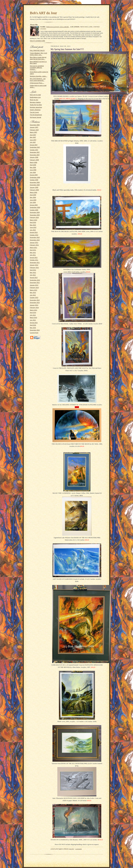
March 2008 (33, 162)
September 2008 (35, 177)
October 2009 (34, 210)
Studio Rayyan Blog (36, 105)
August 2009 (34, 205)
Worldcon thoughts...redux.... (39, 76)
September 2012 (35, 280)
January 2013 (34, 285)
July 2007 (33, 142)
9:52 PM (72, 849)
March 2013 (33, 290)
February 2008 (34, 160)
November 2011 (35, 263)
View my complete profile (37, 41)
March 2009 (33, 192)
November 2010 (35, 237)
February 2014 (34, 308)
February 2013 (34, 288)
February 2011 (34, 245)
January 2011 (34, 243)
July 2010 (33, 230)
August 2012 (34, 278)
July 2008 (33, 172)
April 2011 (33, 250)
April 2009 (33, 195)
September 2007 (35, 147)
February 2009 (34, 190)
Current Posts (34, 333)
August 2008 (34, 175)
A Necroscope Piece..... (37, 83)
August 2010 (34, 232)
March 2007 (33, 132)
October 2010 (34, 235)
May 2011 (33, 253)
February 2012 (34, 268)
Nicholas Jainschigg (36, 107)
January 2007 (34, 127)
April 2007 (33, 135)
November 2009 (35, 212)
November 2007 (35, 152)
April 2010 (33, 222)
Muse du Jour (34, 100)
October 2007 (34, 150)
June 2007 (33, 140)
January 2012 (34, 265)
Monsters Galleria (35, 102)
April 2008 (33, 165)
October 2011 (34, 260)
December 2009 (35, 215)
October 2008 (34, 180)
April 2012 (33, 270)
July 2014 (33, 315)
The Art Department (36, 115)
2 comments (78, 849)
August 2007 (34, 145)
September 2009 (35, 207)
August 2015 (34, 323)
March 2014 (33, 310)
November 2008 (35, 182)
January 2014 (34, 305)
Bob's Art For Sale (35, 95)
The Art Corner (34, 112)
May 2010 (33, 225)
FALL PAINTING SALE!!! (37, 50)
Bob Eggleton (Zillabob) (58, 27)
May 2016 (33, 328)
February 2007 (34, 130)
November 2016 (35, 330)
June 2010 (33, 227)
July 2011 (33, 255)
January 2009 (34, 187)
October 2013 (34, 298)
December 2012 (35, 283)
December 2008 (35, 185)
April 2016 (33, 325)
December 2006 (35, 125)
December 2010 (35, 240)
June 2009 (33, 200)
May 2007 (33, 137)
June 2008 (33, 170)
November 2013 (35, 300)
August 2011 (34, 258)
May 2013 (33, 293)
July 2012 (33, 275)
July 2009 (33, 202)
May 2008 (33, 167)
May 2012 (33, 273)
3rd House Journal (35, 117)
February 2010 (34, 217)
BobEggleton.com (35, 97)
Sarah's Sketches (35, 110)
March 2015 (33, 318)
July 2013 (33, 295)
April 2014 (33, 313)
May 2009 (33, 197)
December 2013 (35, 303)
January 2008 (34, 157)
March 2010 (33, 220)
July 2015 (33, 320)
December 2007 (35, 155)
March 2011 (33, 248)
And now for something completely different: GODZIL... (37, 68)
